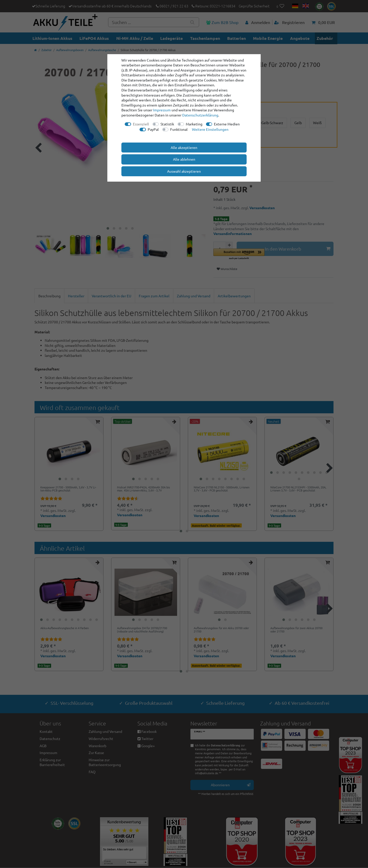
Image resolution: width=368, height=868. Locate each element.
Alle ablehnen (184, 159)
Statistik (167, 124)
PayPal (153, 129)
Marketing (194, 124)
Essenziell (141, 124)
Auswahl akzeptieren (184, 171)
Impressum (162, 110)
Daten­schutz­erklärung (200, 115)
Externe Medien (227, 124)
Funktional (179, 129)
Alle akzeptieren (184, 147)
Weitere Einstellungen (210, 129)
